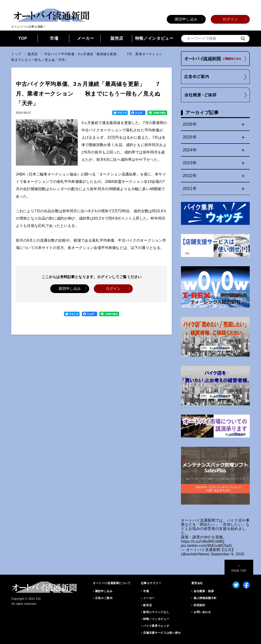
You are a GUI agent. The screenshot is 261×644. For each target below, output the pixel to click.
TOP (23, 38)
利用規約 (199, 605)
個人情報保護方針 (205, 598)
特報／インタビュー (154, 38)
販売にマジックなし (156, 612)
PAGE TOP (239, 568)
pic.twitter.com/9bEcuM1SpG (206, 546)
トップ (16, 54)
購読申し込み (186, 19)
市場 (54, 38)
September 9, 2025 (228, 554)
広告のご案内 (104, 598)
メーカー (86, 38)
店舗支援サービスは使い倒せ (162, 633)
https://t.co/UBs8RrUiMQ (203, 541)
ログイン (230, 19)
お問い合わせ (202, 612)
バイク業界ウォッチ (156, 626)
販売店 (117, 38)
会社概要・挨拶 (204, 591)
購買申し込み (70, 289)
